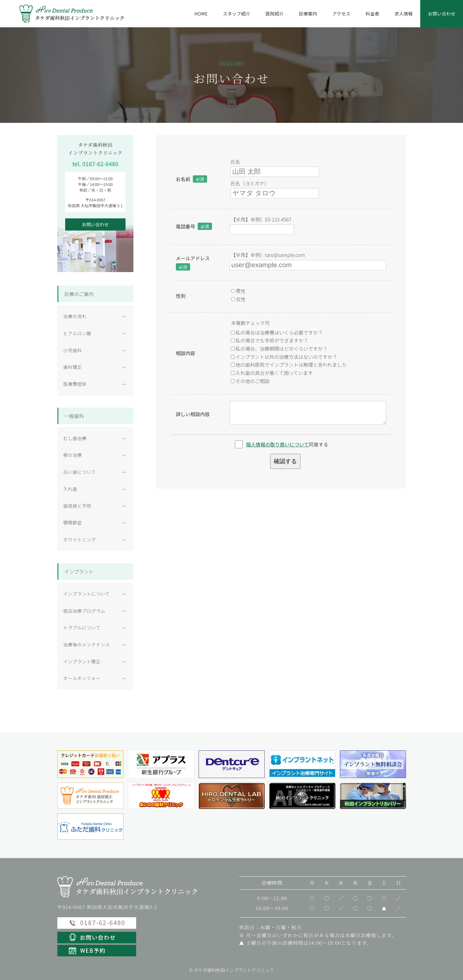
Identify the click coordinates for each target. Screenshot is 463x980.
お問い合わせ (442, 13)
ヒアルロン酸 (77, 333)
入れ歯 (70, 489)
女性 (238, 299)
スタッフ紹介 (237, 13)
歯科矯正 (73, 367)
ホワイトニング (80, 539)
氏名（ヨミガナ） (250, 183)
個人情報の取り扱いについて (277, 444)
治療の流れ (75, 316)
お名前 (183, 179)
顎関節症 (73, 522)
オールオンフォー (82, 678)
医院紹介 (275, 13)
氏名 (235, 162)
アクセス (341, 13)
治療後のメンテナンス (87, 644)
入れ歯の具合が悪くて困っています (272, 373)
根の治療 (73, 455)
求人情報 (404, 13)
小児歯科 (73, 350)
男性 (238, 291)
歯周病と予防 (77, 506)
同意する (287, 444)
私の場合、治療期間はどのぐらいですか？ (279, 349)
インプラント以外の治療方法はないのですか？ (284, 357)
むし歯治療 (75, 438)
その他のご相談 (250, 381)
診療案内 (308, 13)
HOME (201, 13)
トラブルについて (82, 627)
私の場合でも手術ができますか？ (270, 340)
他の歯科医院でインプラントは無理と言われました (289, 365)
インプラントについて (87, 594)
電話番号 (186, 226)
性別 (181, 296)
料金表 (372, 13)
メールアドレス (193, 258)
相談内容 (186, 353)
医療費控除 (75, 384)
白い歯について (80, 472)
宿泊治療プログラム (84, 611)
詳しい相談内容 (193, 414)
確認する (285, 461)
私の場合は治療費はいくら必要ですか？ (277, 332)
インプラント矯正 (82, 661)
